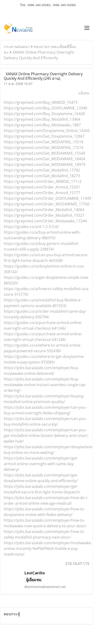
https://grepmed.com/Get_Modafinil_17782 (42, 170)
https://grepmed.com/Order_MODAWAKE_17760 (47, 204)
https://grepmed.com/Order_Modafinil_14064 (44, 210)
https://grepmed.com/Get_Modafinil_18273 (42, 176)
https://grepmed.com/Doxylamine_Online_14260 (47, 131)
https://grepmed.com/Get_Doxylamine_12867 (44, 136)
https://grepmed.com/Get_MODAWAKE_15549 (44, 153)
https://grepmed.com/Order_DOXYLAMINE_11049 (47, 198)
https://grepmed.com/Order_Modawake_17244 (45, 221)
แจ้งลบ (84, 93)
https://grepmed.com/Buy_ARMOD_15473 (41, 102)
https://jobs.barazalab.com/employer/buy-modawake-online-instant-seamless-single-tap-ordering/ (45, 385)
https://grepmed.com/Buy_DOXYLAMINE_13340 (45, 108)
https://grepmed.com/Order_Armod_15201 (42, 187)
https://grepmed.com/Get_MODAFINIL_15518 (44, 142)
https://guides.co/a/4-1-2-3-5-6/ (31, 227)
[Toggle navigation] (87, 28)
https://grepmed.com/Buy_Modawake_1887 (42, 125)
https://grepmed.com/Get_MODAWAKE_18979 (44, 164)
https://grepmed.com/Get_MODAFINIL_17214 (44, 148)
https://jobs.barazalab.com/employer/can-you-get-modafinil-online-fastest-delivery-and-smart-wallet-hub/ (46, 436)
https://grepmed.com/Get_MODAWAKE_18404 (44, 159)
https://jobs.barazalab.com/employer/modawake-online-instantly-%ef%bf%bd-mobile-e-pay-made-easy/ (48, 548)
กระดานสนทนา (17, 47)
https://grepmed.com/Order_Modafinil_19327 (44, 215)
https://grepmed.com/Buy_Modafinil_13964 (42, 119)
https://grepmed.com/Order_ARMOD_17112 (43, 181)
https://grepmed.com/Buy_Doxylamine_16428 (44, 114)
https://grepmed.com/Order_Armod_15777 (42, 193)
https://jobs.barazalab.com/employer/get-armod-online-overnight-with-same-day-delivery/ (41, 464)
